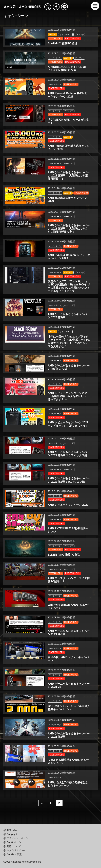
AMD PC (53, 35)
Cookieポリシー (15, 842)
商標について (14, 846)
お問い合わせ (14, 830)
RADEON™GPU (73, 38)
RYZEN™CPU (55, 38)
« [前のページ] (42, 803)
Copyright (12, 834)
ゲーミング (79, 35)
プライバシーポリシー (18, 838)
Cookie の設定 (14, 854)
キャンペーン (65, 35)
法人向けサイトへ (16, 850)
